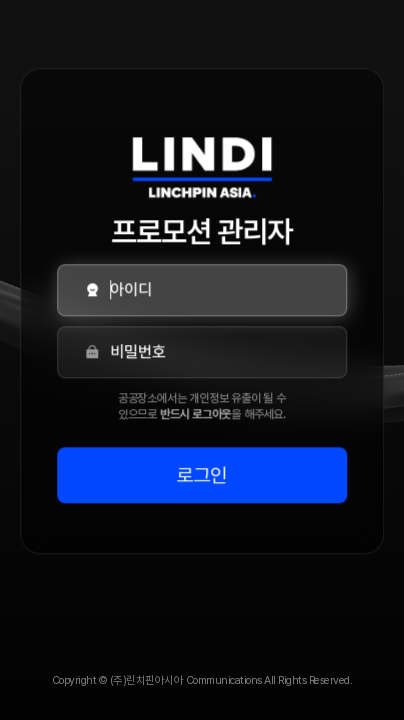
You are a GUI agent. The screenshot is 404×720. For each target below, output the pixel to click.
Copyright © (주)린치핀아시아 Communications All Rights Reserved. (202, 680)
